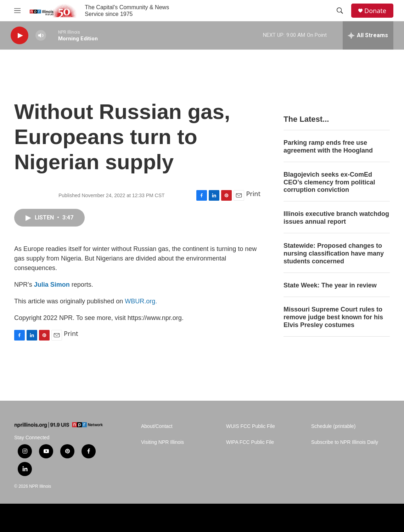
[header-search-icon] (340, 11)
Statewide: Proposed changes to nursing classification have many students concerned (334, 253)
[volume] (41, 36)
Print (253, 194)
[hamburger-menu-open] (17, 11)
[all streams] (368, 35)
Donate (375, 11)
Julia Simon (52, 285)
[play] (19, 36)
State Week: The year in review (330, 285)
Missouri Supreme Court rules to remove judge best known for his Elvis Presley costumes (333, 317)
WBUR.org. (141, 301)
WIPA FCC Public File (250, 442)
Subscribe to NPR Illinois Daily (345, 442)
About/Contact (157, 426)
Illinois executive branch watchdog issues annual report (336, 218)
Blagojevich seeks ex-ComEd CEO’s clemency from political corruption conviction (329, 182)
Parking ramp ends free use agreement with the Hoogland (328, 147)
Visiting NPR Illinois (162, 442)
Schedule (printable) (333, 426)
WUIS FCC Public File (251, 426)
